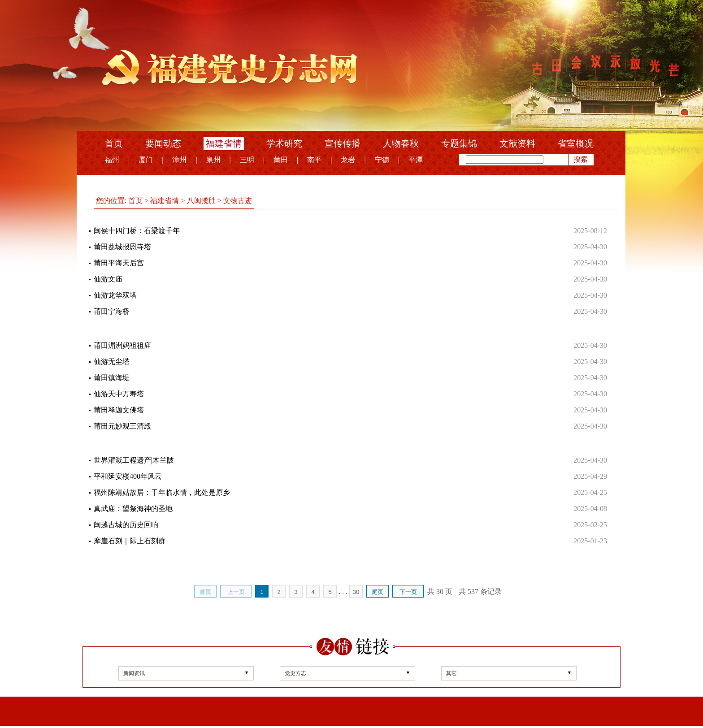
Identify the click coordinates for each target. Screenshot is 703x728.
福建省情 (224, 143)
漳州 (179, 160)
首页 (114, 143)
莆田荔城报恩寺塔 (122, 247)
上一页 (236, 592)
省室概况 (576, 143)
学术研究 (284, 143)
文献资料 (517, 143)
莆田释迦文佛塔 (119, 410)
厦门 (146, 160)
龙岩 (348, 160)
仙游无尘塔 (112, 362)
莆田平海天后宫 (119, 263)
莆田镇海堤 (112, 378)
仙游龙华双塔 (115, 295)
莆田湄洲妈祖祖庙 (122, 345)
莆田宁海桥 (112, 311)
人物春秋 (401, 143)
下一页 (408, 592)
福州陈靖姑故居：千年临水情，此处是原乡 (162, 492)
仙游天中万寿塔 (119, 394)
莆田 (281, 160)
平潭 (416, 160)
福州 (112, 160)
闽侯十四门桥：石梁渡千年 (137, 231)
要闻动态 (163, 143)
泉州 (213, 160)
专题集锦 (459, 143)
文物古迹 (237, 201)
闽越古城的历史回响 (126, 525)
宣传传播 (343, 143)
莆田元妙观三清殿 (122, 426)
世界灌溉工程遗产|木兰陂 (134, 460)
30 (356, 592)
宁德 (382, 160)
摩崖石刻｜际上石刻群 (130, 541)
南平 (314, 160)
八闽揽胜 (201, 201)
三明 (247, 160)
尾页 (378, 592)
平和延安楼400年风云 (128, 476)
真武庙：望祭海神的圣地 (133, 509)
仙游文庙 (108, 279)
